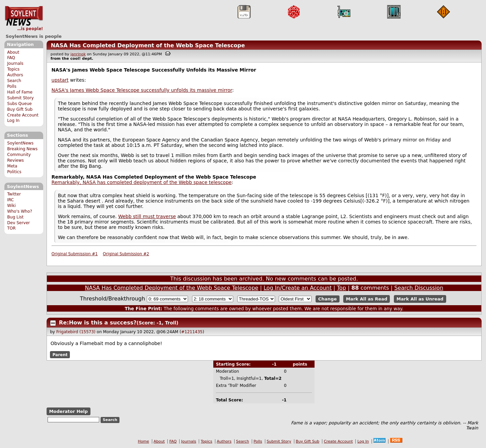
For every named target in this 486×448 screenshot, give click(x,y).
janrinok (78, 54)
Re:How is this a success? (98, 323)
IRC (10, 200)
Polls (12, 86)
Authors (15, 75)
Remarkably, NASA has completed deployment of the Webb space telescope (142, 182)
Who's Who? (20, 211)
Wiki (11, 206)
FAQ (11, 58)
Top (341, 288)
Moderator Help (68, 411)
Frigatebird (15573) (76, 332)
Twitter (14, 194)
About (13, 52)
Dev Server (18, 223)
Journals (15, 63)
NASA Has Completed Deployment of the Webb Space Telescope (148, 45)
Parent (60, 354)
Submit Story (20, 98)
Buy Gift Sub (20, 109)
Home (144, 441)
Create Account (23, 115)
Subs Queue (19, 104)
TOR (11, 228)
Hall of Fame (20, 92)
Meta (12, 166)
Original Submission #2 (126, 254)
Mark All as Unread (420, 299)
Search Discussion (419, 288)
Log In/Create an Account (298, 288)
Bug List (15, 217)
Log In (13, 121)
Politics (14, 172)
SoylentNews (24, 19)
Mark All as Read (367, 299)
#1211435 (192, 332)
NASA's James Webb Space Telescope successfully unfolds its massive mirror (142, 90)
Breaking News (22, 149)
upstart (60, 80)
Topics (13, 69)
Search (14, 81)
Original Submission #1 (75, 254)
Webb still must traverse (147, 216)
